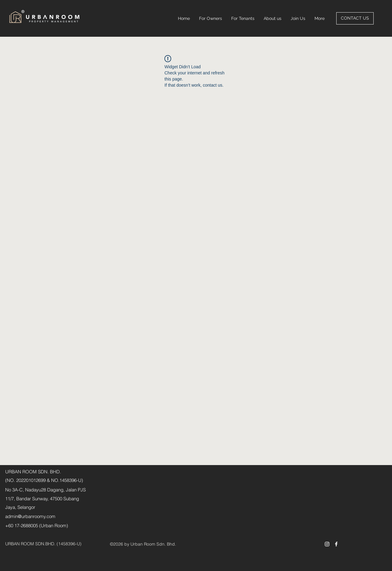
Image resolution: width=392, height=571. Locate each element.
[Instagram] (327, 544)
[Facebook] (336, 544)
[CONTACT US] (355, 18)
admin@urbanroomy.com (30, 516)
